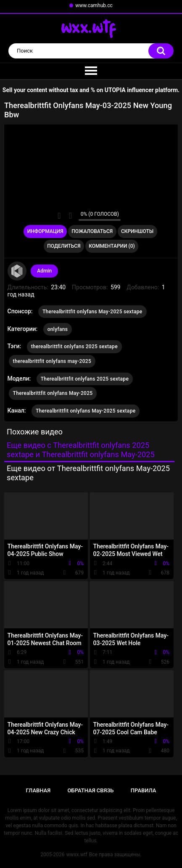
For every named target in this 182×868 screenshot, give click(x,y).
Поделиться (64, 246)
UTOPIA (115, 90)
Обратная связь (91, 790)
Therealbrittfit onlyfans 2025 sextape (85, 379)
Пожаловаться (92, 231)
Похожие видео (35, 432)
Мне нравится (59, 216)
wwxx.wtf (77, 855)
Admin (44, 271)
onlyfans (58, 329)
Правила (144, 790)
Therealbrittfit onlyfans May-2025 (53, 393)
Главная (38, 790)
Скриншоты (137, 231)
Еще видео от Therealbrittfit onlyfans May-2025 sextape (88, 473)
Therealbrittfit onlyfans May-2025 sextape (92, 312)
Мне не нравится (70, 216)
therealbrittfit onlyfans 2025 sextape (74, 347)
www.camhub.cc (94, 5)
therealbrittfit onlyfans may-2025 (52, 361)
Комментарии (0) (112, 246)
